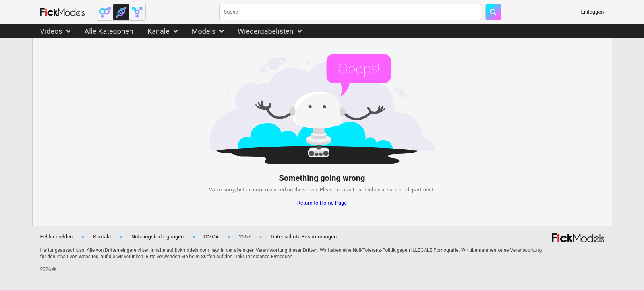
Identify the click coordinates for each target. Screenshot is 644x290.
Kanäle (158, 31)
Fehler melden (57, 237)
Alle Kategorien (109, 31)
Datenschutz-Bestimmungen (304, 237)
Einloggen (593, 12)
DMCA (211, 237)
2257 (245, 237)
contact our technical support (371, 190)
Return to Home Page (322, 203)
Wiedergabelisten (266, 31)
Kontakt (102, 237)
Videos (51, 31)
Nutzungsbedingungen (157, 237)
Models (204, 31)
